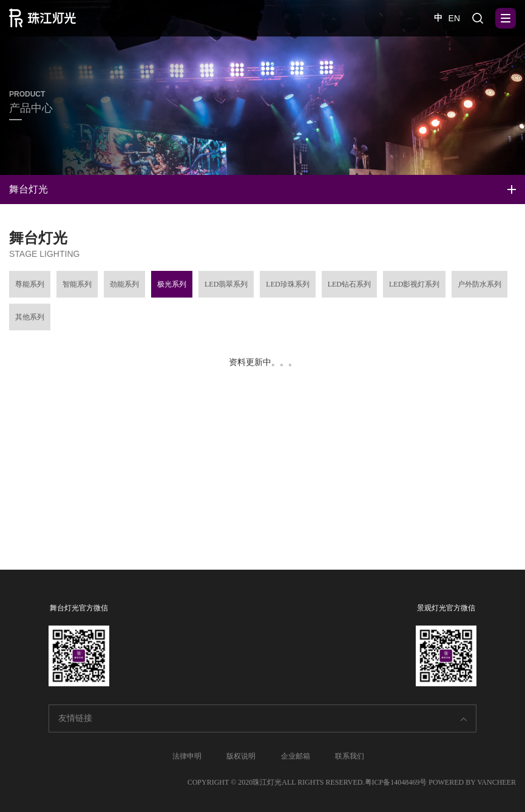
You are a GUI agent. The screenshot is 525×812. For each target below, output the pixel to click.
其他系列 (30, 321)
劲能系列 (124, 288)
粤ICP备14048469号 (396, 782)
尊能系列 (30, 288)
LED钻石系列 (349, 288)
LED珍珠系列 (287, 288)
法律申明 (187, 756)
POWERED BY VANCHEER (472, 782)
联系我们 (350, 756)
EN (454, 18)
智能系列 (77, 288)
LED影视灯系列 (414, 288)
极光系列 (172, 288)
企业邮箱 (296, 756)
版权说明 (241, 756)
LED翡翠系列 (226, 288)
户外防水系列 (479, 288)
